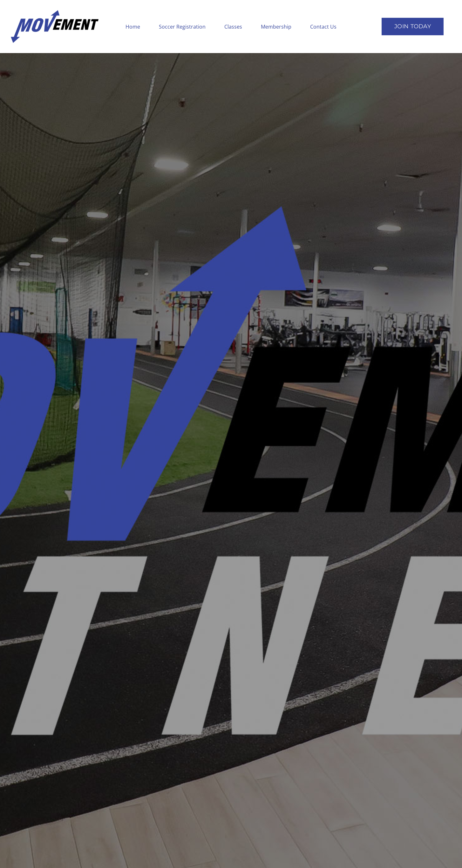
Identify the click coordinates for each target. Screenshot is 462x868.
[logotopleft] (55, 12)
